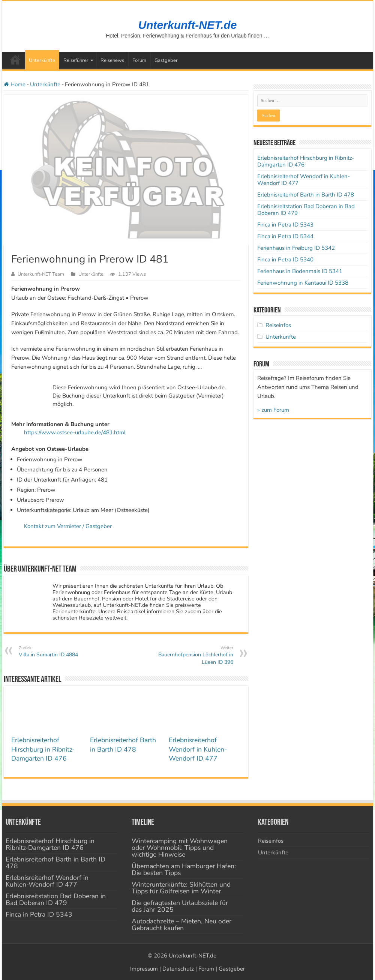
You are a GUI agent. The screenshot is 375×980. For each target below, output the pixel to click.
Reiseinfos (278, 325)
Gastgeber (166, 60)
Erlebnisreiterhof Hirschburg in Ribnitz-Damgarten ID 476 (43, 749)
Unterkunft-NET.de (188, 25)
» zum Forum (273, 410)
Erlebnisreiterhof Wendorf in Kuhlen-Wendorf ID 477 (198, 749)
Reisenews (112, 60)
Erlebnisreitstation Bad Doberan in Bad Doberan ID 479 (306, 210)
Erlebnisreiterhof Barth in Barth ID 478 (123, 745)
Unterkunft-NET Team (41, 274)
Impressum (144, 969)
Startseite (15, 60)
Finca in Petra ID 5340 (285, 260)
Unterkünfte (42, 60)
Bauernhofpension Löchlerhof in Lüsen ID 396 (195, 655)
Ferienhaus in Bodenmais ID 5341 (300, 271)
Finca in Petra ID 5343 (285, 225)
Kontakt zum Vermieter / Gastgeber (68, 526)
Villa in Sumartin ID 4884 (57, 652)
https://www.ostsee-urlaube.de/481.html (75, 432)
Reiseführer (76, 60)
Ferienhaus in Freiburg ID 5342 (296, 248)
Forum (139, 60)
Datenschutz (178, 969)
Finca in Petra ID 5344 (285, 236)
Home (15, 84)
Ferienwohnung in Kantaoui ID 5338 (303, 283)
